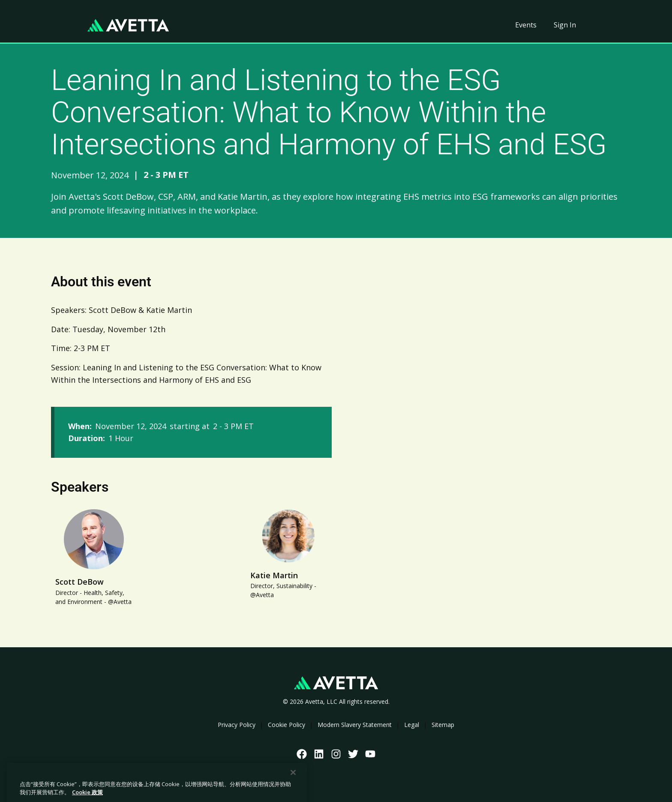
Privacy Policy (237, 725)
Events (526, 25)
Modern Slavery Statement (355, 725)
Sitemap (443, 725)
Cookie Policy (286, 725)
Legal (412, 725)
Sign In (565, 25)
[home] (128, 25)
